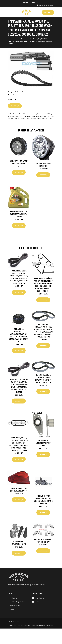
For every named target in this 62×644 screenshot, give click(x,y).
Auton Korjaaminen (18, 602)
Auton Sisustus (16, 606)
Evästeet (27, 625)
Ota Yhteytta (18, 625)
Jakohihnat (27, 92)
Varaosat (20, 92)
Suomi (41, 5)
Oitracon (14, 598)
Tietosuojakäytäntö (38, 625)
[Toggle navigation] (10, 12)
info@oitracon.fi (49, 5)
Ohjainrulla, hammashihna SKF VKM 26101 (43, 443)
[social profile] (37, 2)
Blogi (13, 609)
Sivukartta (50, 625)
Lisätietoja (15, 106)
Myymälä (48, 12)
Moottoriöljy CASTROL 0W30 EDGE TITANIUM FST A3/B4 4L (19, 214)
